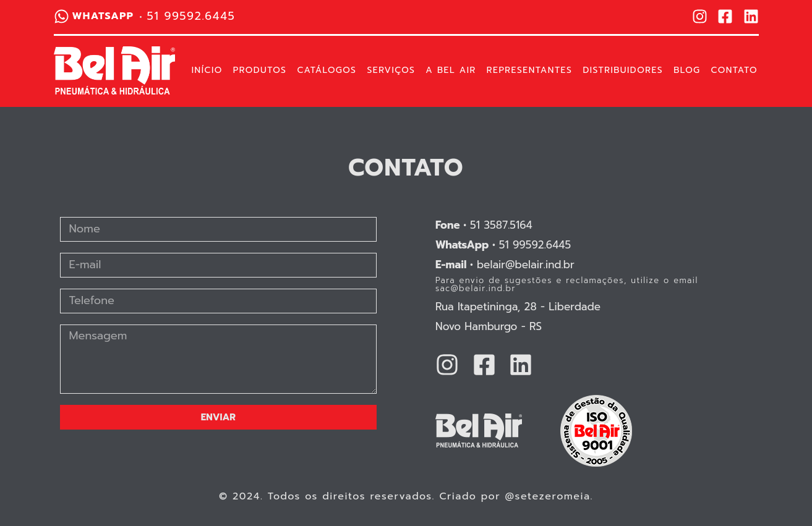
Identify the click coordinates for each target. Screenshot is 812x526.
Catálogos (327, 70)
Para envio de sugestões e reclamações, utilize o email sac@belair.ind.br (567, 284)
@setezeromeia (548, 496)
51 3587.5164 (484, 225)
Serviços (391, 70)
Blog (687, 70)
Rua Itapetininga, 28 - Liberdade (518, 307)
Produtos (260, 70)
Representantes (530, 70)
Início (207, 70)
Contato (734, 70)
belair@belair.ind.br (505, 265)
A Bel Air (451, 70)
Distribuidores (623, 70)
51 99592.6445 (503, 245)
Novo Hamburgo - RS (489, 326)
